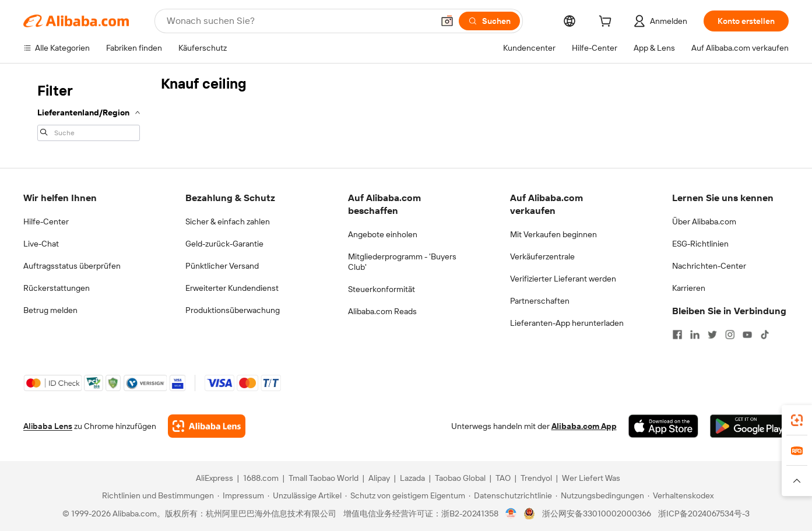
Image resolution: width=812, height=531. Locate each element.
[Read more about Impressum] (241, 495)
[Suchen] (489, 21)
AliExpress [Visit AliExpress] (215, 478)
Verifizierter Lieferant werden (563, 279)
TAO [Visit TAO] (503, 478)
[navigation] (89, 111)
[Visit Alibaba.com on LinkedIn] (695, 335)
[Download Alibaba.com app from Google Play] (749, 426)
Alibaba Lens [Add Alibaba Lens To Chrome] (48, 426)
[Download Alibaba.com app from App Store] (663, 426)
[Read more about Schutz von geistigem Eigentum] (405, 495)
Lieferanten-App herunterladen (567, 323)
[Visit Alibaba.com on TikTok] (765, 335)
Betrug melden (50, 310)
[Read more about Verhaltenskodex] (681, 495)
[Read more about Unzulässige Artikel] (305, 495)
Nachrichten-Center (709, 266)
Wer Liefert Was (591, 478)
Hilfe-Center (46, 221)
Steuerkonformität (382, 289)
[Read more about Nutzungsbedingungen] (600, 495)
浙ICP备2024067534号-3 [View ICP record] (704, 514)
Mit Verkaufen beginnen (553, 234)
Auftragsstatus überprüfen (72, 266)
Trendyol (536, 478)
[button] (447, 21)
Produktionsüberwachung (233, 310)
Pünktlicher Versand (222, 266)
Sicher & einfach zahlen (228, 221)
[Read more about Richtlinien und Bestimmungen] (156, 495)
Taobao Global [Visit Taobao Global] (460, 478)
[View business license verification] (511, 514)
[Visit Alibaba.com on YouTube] (747, 335)
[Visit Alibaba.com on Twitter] (712, 335)
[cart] (607, 23)
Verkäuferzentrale (542, 256)
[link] (797, 420)
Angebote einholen (383, 234)
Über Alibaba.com (704, 221)
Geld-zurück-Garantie (224, 244)
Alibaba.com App (584, 426)
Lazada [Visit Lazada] (412, 478)
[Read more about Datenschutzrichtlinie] (510, 495)
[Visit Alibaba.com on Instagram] (730, 335)
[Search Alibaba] (299, 21)
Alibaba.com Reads (382, 311)
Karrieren (689, 288)
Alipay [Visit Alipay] (379, 478)
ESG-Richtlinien (700, 244)
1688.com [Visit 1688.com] (261, 478)
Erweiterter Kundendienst (232, 288)
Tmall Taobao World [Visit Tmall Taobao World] (324, 478)
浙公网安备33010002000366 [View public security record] (597, 514)
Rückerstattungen (57, 288)
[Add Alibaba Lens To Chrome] (207, 426)
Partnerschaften (540, 301)
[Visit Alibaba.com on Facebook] (677, 335)
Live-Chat (41, 244)
